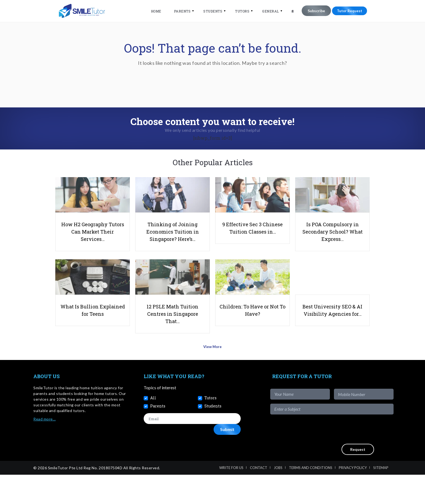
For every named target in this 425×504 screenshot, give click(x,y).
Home (153, 11)
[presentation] (352, 458)
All (153, 427)
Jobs (278, 497)
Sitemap (381, 497)
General (267, 11)
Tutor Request (348, 11)
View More (213, 378)
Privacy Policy (353, 497)
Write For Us (231, 497)
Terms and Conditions (311, 497)
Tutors (239, 11)
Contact (259, 497)
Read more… (44, 448)
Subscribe (313, 11)
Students (209, 11)
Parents (179, 11)
